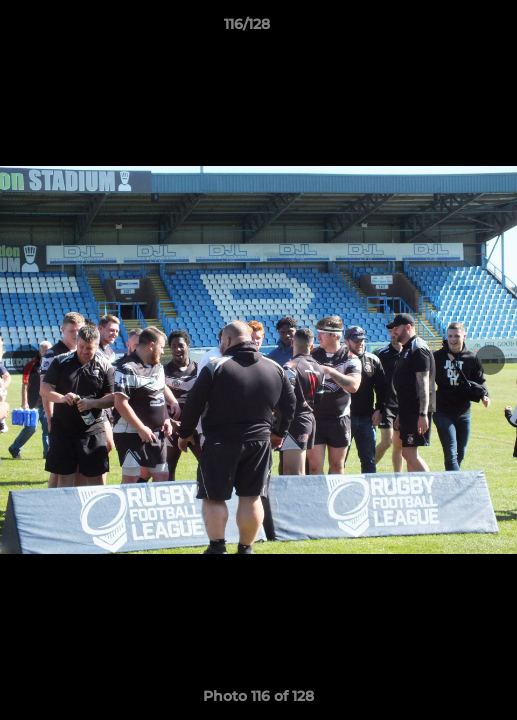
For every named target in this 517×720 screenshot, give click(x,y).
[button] (445, 29)
